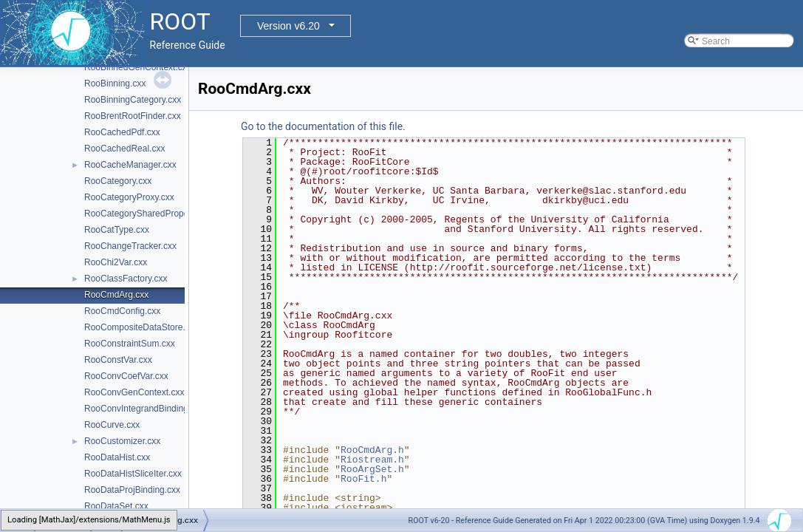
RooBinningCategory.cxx (133, 100)
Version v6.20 (288, 26)
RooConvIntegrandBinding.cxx (144, 409)
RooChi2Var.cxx (116, 262)
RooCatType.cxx (117, 230)
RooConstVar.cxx (118, 360)
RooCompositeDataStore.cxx (141, 327)
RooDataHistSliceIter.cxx (133, 474)
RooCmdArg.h (372, 450)
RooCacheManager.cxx (130, 165)
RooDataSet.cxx (116, 506)
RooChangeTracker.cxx (130, 246)
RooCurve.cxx (112, 425)
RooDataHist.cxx (117, 457)
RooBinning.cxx (115, 83)
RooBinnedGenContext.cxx (138, 67)
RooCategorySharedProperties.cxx (153, 214)
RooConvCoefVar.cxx (126, 376)
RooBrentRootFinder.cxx (133, 116)
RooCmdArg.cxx (116, 295)
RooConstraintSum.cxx (130, 344)
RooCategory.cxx (118, 181)
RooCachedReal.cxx (124, 149)
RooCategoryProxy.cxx (129, 197)
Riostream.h (372, 460)
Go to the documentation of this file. (323, 126)
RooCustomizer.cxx (122, 441)
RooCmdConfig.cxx (122, 311)
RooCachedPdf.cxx (122, 132)
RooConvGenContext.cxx (134, 392)
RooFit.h (363, 479)
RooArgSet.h (372, 469)
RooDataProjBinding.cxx (132, 490)
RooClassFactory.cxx (126, 279)
